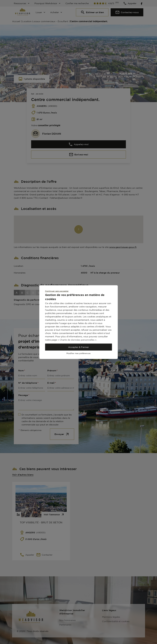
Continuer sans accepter (57, 291)
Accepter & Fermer (78, 347)
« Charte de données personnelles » (77, 340)
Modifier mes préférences (78, 353)
